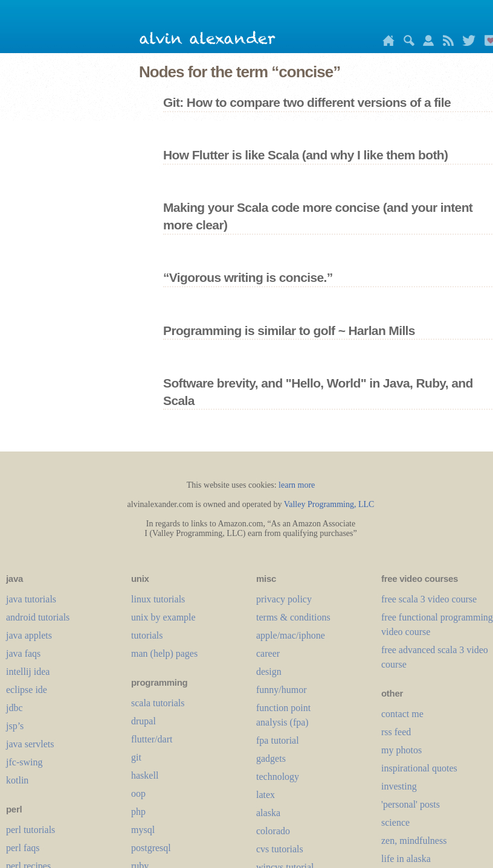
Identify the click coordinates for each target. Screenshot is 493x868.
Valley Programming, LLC (329, 504)
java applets (29, 635)
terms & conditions (293, 617)
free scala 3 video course (429, 599)
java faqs (23, 653)
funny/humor (282, 690)
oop (138, 793)
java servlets (30, 744)
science (395, 822)
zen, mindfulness (414, 841)
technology (278, 777)
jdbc (14, 708)
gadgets (271, 758)
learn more (297, 485)
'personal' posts (411, 804)
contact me (402, 714)
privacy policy (284, 599)
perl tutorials (31, 830)
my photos (401, 750)
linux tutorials (158, 599)
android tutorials (38, 617)
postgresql (151, 848)
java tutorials (31, 599)
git (136, 757)
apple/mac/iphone (291, 635)
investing (399, 786)
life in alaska (406, 859)
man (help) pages (164, 653)
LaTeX (266, 795)
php (138, 812)
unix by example (163, 617)
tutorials (147, 635)
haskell (145, 775)
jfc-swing (24, 762)
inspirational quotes (419, 768)
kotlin (17, 780)
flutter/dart (152, 739)
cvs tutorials (280, 849)
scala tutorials (158, 703)
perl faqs (23, 848)
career (268, 653)
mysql (143, 830)
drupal (143, 721)
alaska (268, 813)
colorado (273, 831)
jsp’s (15, 726)
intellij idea (28, 672)
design (269, 672)
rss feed (396, 732)
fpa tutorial (278, 740)
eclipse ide (27, 690)
